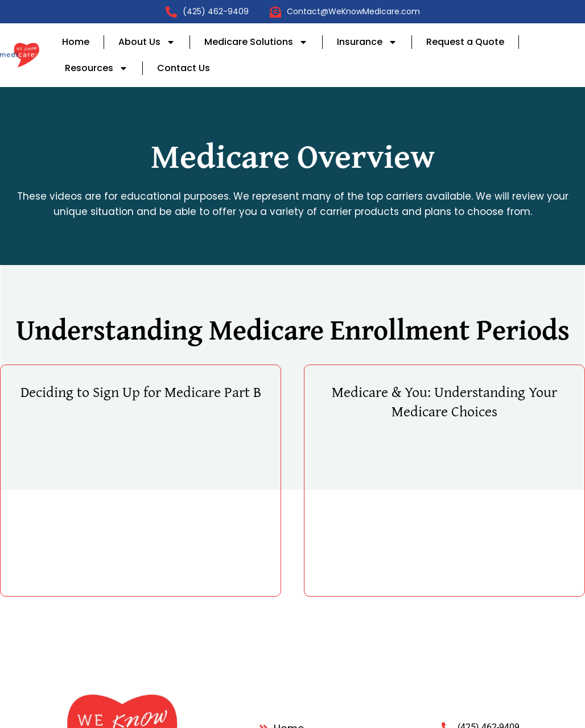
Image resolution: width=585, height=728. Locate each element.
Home (76, 42)
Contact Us (184, 68)
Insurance (367, 42)
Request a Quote (465, 42)
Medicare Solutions (256, 42)
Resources (96, 68)
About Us (147, 42)
